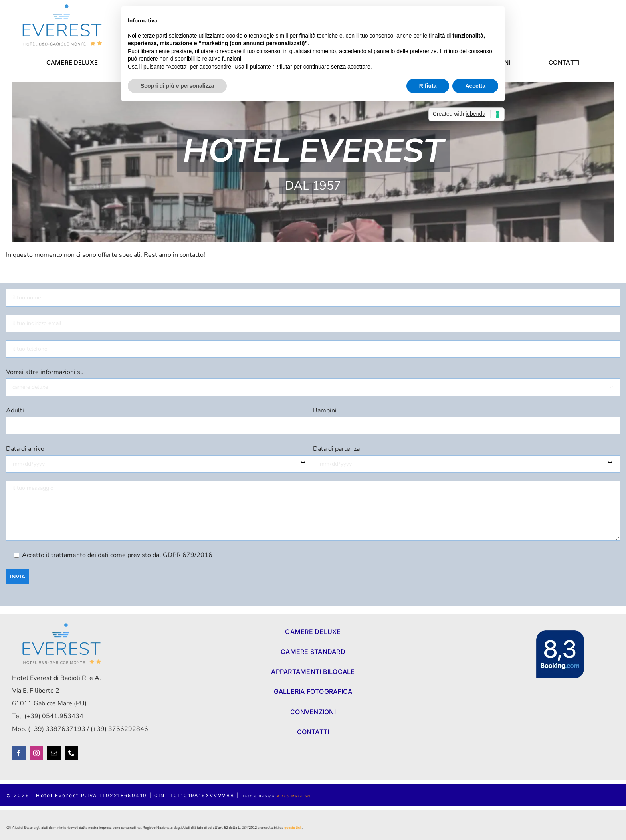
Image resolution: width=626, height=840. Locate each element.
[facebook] (19, 753)
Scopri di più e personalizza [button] (177, 86)
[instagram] (36, 753)
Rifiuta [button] (428, 86)
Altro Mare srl (294, 796)
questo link (293, 828)
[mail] (54, 753)
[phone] (71, 753)
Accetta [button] (475, 86)
